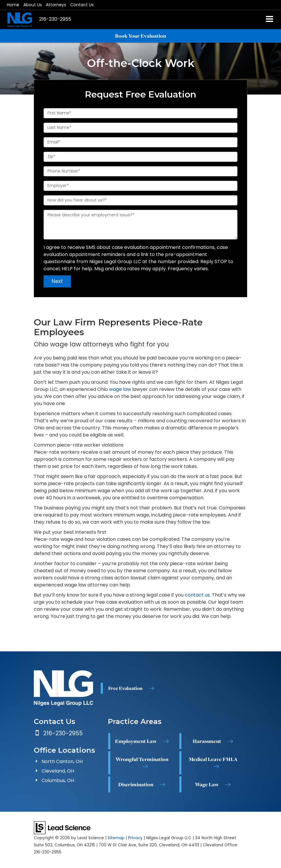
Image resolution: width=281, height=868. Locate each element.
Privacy (135, 838)
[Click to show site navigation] (270, 20)
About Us (33, 5)
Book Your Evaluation (140, 36)
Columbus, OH (58, 780)
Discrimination (136, 784)
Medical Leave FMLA (213, 759)
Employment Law (136, 741)
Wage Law (207, 784)
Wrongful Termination (142, 759)
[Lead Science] (62, 827)
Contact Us (82, 5)
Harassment (207, 741)
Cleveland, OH (58, 771)
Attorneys (56, 5)
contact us (197, 595)
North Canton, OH (62, 761)
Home (13, 5)
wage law (120, 389)
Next (57, 281)
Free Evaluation (125, 688)
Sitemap (116, 838)
